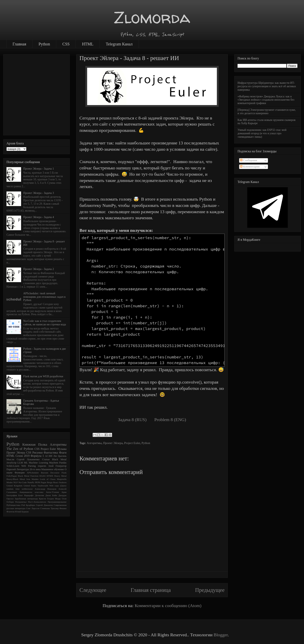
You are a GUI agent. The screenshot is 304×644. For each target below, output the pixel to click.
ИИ (50, 456)
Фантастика (51, 453)
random (10, 489)
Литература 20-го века (28, 469)
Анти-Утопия (52, 492)
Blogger (221, 635)
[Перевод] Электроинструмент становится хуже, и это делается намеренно (267, 112)
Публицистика (13, 505)
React (56, 482)
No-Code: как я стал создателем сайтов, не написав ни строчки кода (45, 323)
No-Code (23, 482)
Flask (64, 473)
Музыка (62, 449)
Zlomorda (152, 17)
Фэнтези (11, 512)
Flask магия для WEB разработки (43, 376)
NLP (16, 482)
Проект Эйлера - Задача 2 (39, 269)
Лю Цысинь (60, 456)
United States (30, 486)
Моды (58, 499)
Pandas (63, 463)
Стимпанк (45, 508)
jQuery (63, 486)
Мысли (10, 459)
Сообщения (248, 160)
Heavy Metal (60, 476)
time (18, 489)
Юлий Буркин (22, 512)
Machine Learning (38, 463)
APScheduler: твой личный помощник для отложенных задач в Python (44, 297)
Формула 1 (37, 456)
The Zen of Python (20, 449)
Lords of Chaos (48, 479)
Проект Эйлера (113, 443)
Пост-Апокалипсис (37, 502)
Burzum (45, 473)
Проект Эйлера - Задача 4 (39, 217)
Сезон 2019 (23, 456)
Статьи (46, 459)
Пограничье (21, 502)
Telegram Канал (119, 44)
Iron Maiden (32, 479)
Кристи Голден (46, 499)
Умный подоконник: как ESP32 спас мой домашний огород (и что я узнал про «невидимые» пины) (262, 133)
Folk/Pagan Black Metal (18, 476)
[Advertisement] (38, 94)
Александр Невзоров (46, 489)
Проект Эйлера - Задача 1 (39, 169)
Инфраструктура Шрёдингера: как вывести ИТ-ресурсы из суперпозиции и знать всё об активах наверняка (267, 86)
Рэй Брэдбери (28, 505)
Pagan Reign (47, 482)
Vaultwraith (43, 486)
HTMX (50, 476)
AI (46, 456)
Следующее (93, 590)
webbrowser (27, 489)
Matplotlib (62, 479)
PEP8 (38, 482)
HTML (88, 44)
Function (34, 476)
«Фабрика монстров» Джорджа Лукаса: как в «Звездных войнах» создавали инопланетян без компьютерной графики (266, 100)
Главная (19, 44)
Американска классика (31, 492)
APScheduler (33, 473)
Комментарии (250, 167)
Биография (12, 495)
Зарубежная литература (26, 499)
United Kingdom (14, 486)
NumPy (31, 482)
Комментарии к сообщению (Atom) (168, 606)
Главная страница (151, 590)
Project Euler (132, 443)
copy (57, 486)
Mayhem (54, 463)
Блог (21, 495)
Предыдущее (210, 590)
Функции (20, 473)
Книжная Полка (35, 445)
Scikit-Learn (13, 466)
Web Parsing (28, 466)
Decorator (55, 473)
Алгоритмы (94, 443)
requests (42, 466)
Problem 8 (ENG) (170, 420)
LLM (20, 463)
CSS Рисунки (35, 453)
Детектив (40, 495)
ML (26, 463)
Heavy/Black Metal (16, 479)
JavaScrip (11, 463)
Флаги (63, 453)
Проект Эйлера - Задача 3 (39, 193)
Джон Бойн (51, 495)
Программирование (57, 502)
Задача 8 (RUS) (132, 420)
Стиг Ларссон (33, 508)
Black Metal (59, 459)
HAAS (43, 476)
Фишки (63, 508)
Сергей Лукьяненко (28, 459)
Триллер (55, 508)
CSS (66, 44)
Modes (10, 482)
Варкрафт (29, 495)
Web (51, 486)
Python (44, 44)
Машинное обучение (53, 469)
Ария (64, 492)
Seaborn (63, 482)
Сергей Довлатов (44, 505)
